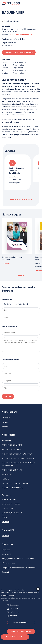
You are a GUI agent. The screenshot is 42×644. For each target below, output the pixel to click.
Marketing (13, 616)
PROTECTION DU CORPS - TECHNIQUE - (18, 459)
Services (5, 427)
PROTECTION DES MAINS (12, 450)
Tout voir (6, 522)
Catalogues (6, 418)
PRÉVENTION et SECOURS (12, 488)
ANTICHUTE (7, 475)
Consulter (6, 264)
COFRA (5, 517)
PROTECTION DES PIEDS (12, 470)
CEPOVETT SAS (8, 508)
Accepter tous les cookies (21, 631)
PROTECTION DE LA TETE (12, 445)
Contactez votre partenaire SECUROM (19, 52)
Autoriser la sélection (21, 622)
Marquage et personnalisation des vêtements (19, 568)
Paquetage (6, 550)
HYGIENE (5, 479)
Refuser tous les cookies (15, 637)
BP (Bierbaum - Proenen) (11, 504)
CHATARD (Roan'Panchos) (12, 513)
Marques (5, 422)
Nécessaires (14, 605)
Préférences (14, 612)
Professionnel (23, 304)
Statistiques (14, 609)
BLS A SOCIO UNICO (10, 500)
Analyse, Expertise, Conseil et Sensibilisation (18, 559)
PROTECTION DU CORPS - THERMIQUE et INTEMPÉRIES (18, 464)
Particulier (8, 304)
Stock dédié (6, 554)
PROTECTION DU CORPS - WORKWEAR (17, 454)
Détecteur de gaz (8, 563)
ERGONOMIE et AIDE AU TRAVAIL (15, 484)
